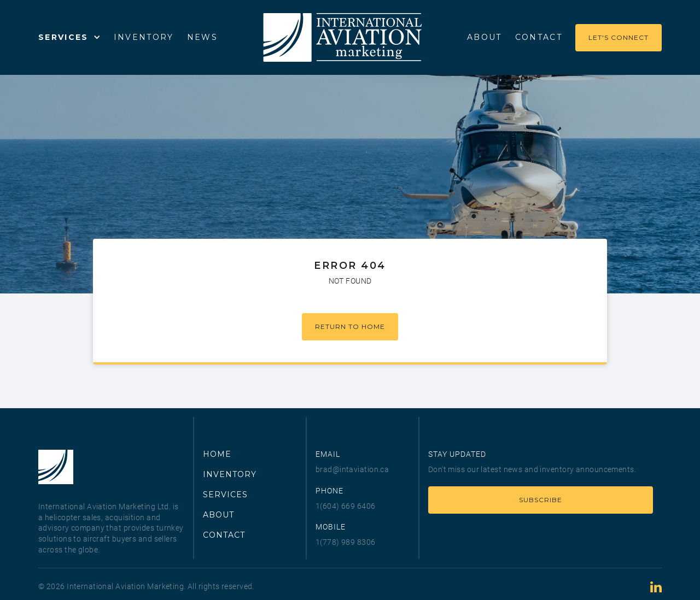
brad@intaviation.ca (352, 469)
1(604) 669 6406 (346, 506)
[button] (69, 37)
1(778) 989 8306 (346, 542)
